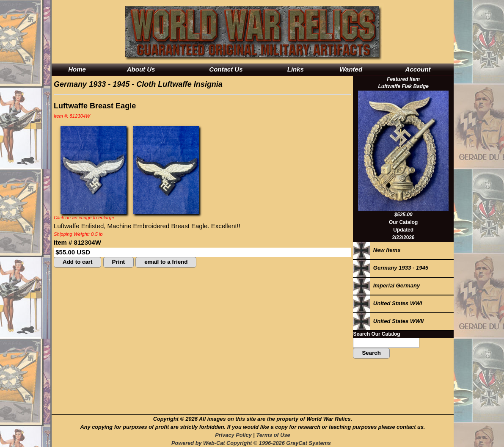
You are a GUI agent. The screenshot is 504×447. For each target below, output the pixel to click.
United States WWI (387, 303)
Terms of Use (273, 435)
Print (118, 262)
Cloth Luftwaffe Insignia (179, 84)
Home (77, 69)
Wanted (351, 69)
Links (296, 69)
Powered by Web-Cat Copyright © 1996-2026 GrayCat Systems (253, 443)
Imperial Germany (386, 286)
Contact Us (226, 69)
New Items (377, 250)
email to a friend (166, 262)
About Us (141, 69)
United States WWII (388, 321)
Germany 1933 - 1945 (92, 84)
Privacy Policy (233, 435)
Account (418, 69)
